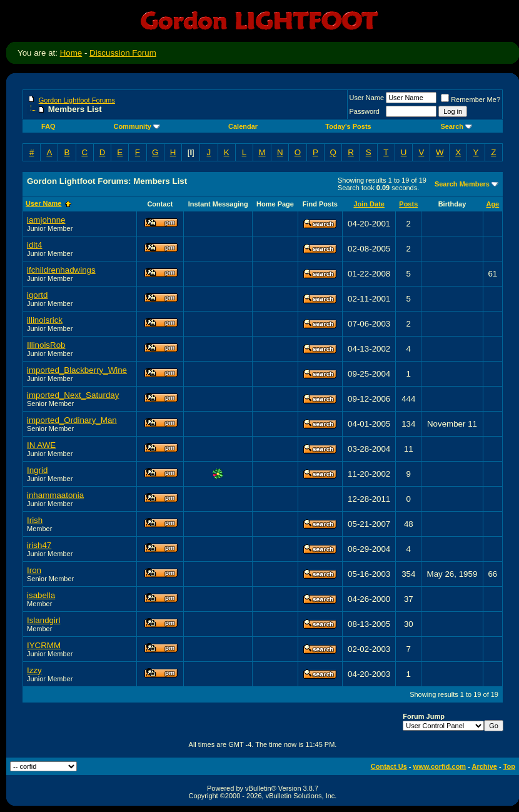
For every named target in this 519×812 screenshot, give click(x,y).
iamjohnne (46, 220)
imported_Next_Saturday (73, 395)
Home (71, 53)
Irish (35, 520)
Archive (485, 766)
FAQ (48, 126)
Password (365, 111)
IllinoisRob (46, 345)
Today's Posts (348, 126)
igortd (37, 295)
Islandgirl (43, 620)
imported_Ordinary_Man (72, 420)
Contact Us (389, 766)
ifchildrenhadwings (61, 270)
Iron (34, 570)
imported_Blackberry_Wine (77, 370)
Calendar (243, 126)
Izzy (34, 670)
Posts (408, 204)
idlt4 (34, 245)
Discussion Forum (123, 53)
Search (456, 126)
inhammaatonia (55, 495)
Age (492, 204)
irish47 (39, 545)
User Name (367, 98)
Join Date (369, 204)
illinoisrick (45, 320)
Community (137, 126)
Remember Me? (471, 99)
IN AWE (41, 445)
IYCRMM (44, 645)
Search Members (462, 184)
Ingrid (37, 470)
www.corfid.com (440, 766)
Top (509, 766)
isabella (41, 595)
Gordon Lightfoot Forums (77, 100)
